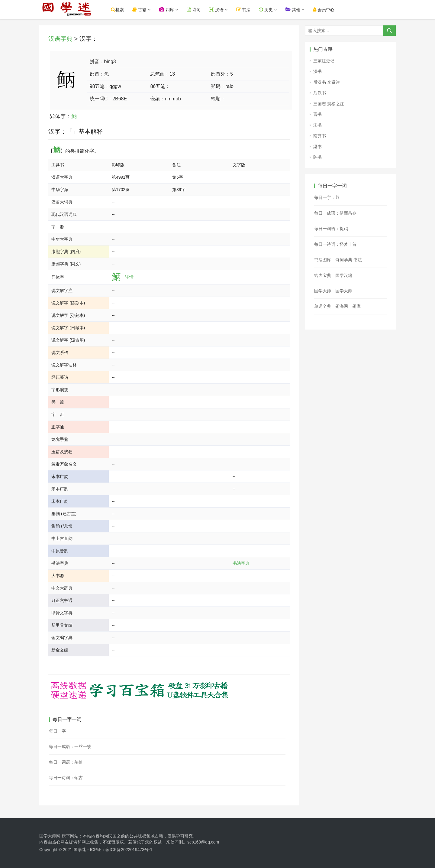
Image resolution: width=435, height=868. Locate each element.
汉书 (317, 71)
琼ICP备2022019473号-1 (129, 850)
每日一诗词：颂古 (66, 778)
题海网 (342, 306)
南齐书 (320, 136)
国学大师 (323, 291)
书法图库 (323, 260)
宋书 (317, 125)
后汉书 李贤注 (327, 82)
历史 (271, 10)
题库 (356, 306)
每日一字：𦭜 (327, 197)
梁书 (317, 147)
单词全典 (323, 306)
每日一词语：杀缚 (66, 762)
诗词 (199, 10)
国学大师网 (50, 836)
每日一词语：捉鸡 (331, 229)
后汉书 (320, 93)
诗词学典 (344, 260)
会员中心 (329, 10)
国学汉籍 (344, 275)
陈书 (317, 157)
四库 (172, 10)
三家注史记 (324, 61)
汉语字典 (60, 39)
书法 (249, 10)
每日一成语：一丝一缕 (70, 746)
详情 (129, 277)
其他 (298, 10)
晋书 (317, 114)
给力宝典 (323, 275)
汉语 (222, 10)
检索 (123, 10)
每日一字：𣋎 (60, 731)
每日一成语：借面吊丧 (335, 213)
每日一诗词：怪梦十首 (335, 244)
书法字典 (241, 563)
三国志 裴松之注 (329, 104)
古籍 (145, 10)
